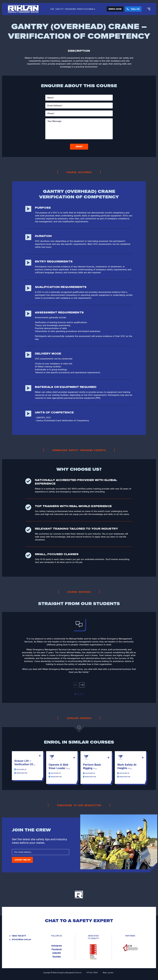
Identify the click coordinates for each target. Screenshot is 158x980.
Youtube (57, 957)
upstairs (111, 973)
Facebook (57, 949)
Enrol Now (115, 9)
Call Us (133, 9)
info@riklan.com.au (21, 940)
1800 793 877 (19, 936)
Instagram (57, 946)
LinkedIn (57, 953)
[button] (82, 685)
